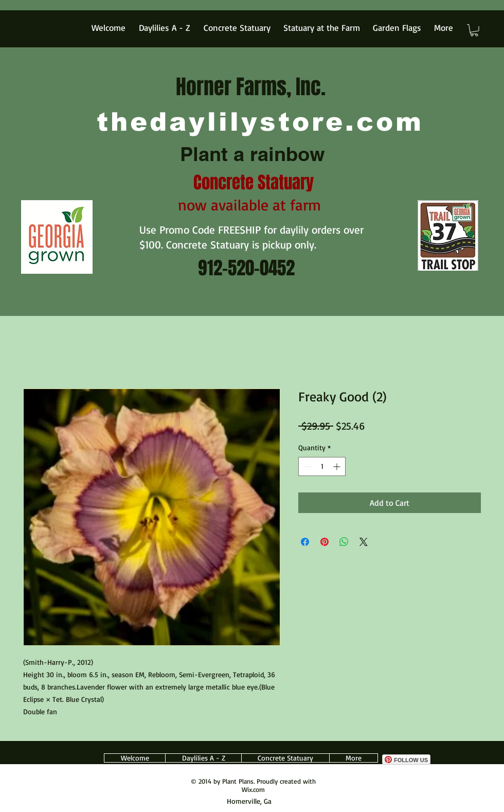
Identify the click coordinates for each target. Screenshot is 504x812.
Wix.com (253, 789)
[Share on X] (364, 542)
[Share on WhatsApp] (344, 542)
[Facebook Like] (405, 749)
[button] (474, 30)
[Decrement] (306, 466)
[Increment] (338, 466)
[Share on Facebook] (305, 542)
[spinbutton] (322, 466)
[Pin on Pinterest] (325, 542)
